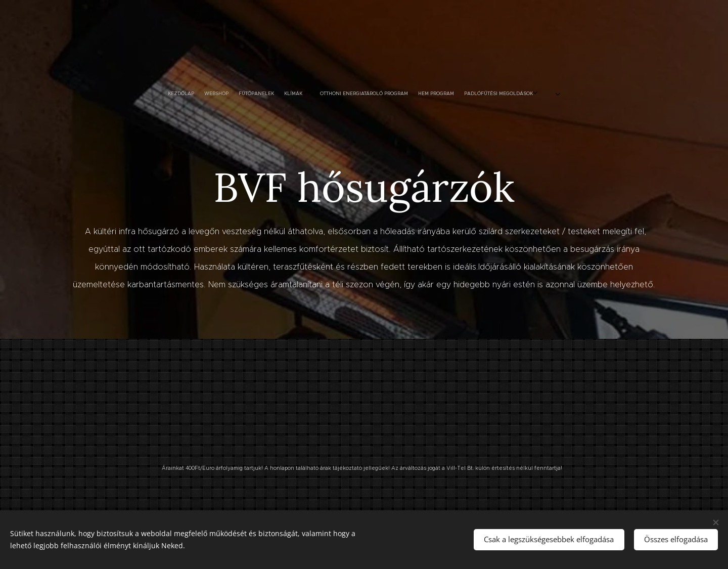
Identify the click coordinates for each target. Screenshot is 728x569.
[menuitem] (248, 94)
